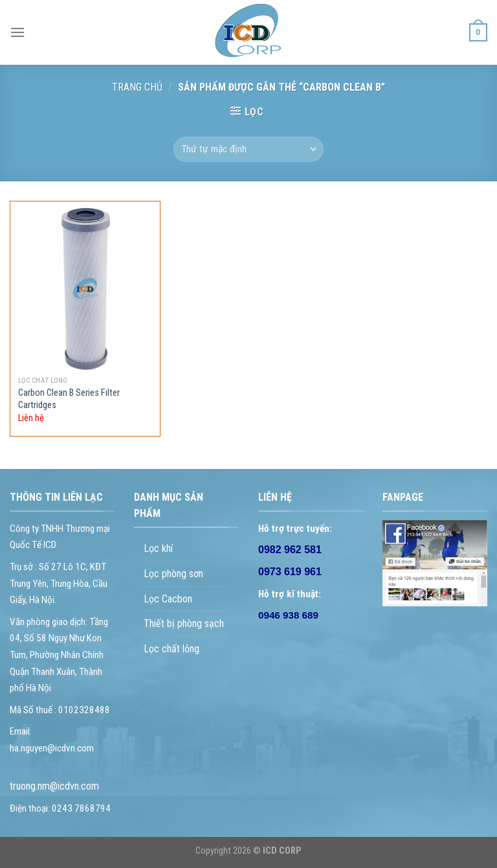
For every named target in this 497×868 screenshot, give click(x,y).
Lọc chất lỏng (171, 649)
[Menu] (17, 32)
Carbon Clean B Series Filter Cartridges (69, 399)
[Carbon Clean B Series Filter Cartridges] (86, 289)
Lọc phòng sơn (173, 574)
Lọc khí (158, 548)
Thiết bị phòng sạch (184, 623)
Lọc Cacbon (168, 599)
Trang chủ (137, 87)
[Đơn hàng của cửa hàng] (248, 149)
